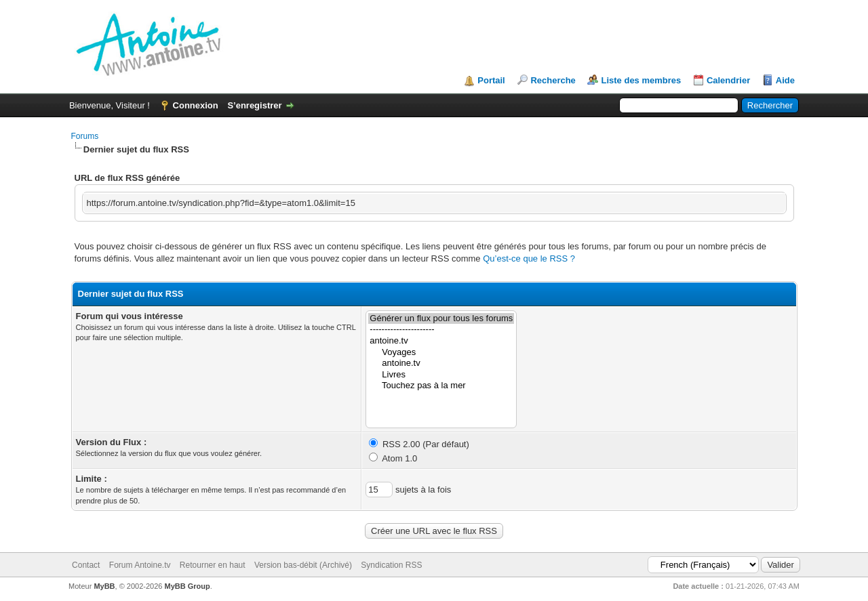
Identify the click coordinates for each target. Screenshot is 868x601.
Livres (441, 375)
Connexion (196, 105)
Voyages (441, 353)
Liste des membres (641, 80)
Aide (785, 80)
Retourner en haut (213, 565)
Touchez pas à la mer (441, 386)
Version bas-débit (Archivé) (303, 565)
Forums (85, 136)
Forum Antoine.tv (140, 565)
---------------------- (441, 330)
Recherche (553, 80)
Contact (86, 565)
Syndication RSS (391, 565)
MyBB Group (188, 586)
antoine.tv (441, 341)
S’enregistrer (254, 105)
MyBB (104, 586)
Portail (491, 80)
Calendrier (728, 80)
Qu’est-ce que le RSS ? (529, 258)
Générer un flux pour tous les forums (441, 319)
